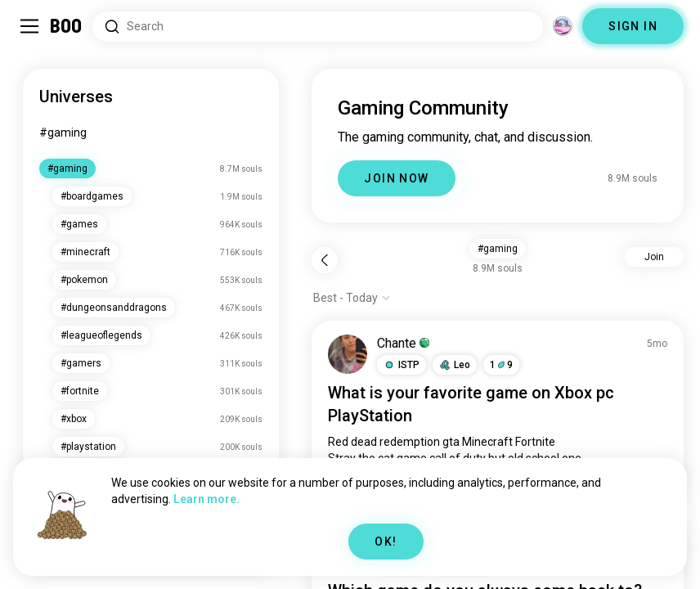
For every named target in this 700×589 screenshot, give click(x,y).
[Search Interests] (318, 27)
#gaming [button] (498, 249)
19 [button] (501, 365)
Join (654, 257)
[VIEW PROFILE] (348, 354)
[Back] (325, 260)
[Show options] (352, 298)
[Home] (67, 26)
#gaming (63, 133)
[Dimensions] (563, 26)
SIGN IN (633, 26)
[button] (402, 365)
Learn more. (206, 499)
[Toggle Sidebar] (29, 26)
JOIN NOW (396, 178)
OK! (386, 542)
